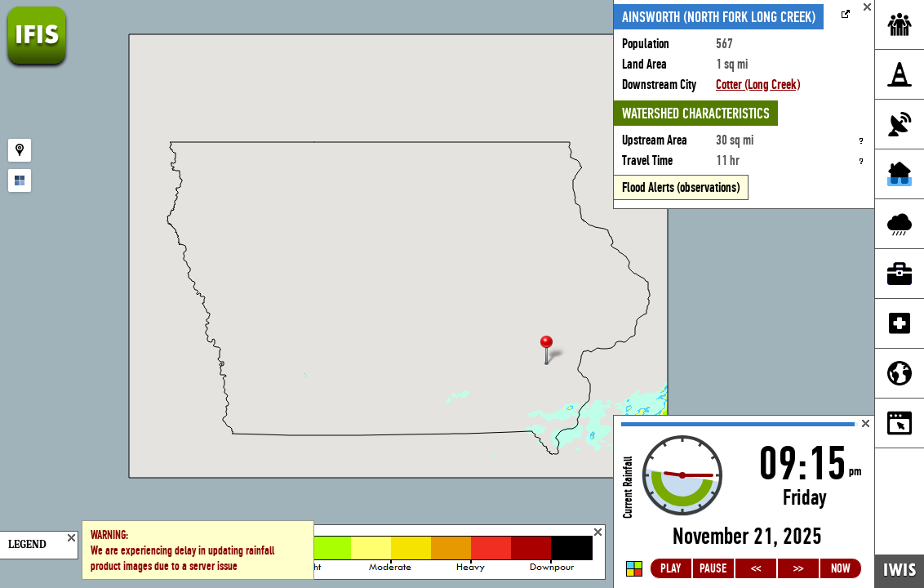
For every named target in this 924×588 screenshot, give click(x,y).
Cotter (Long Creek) (758, 85)
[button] (553, 352)
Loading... (744, 502)
